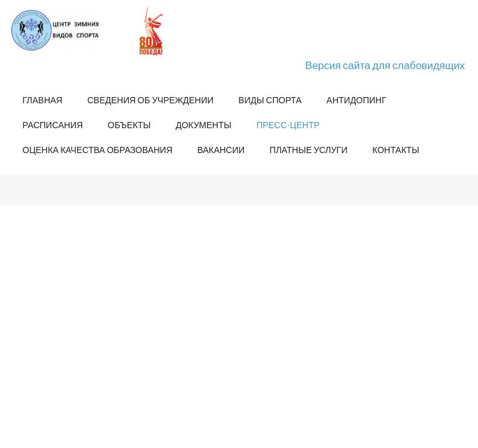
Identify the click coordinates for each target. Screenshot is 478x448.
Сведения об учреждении (150, 100)
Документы (204, 125)
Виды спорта (270, 100)
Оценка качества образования (97, 150)
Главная (42, 100)
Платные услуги (308, 150)
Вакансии (221, 150)
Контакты (396, 150)
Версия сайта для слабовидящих (385, 65)
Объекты (129, 125)
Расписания (53, 125)
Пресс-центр (288, 125)
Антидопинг (357, 100)
